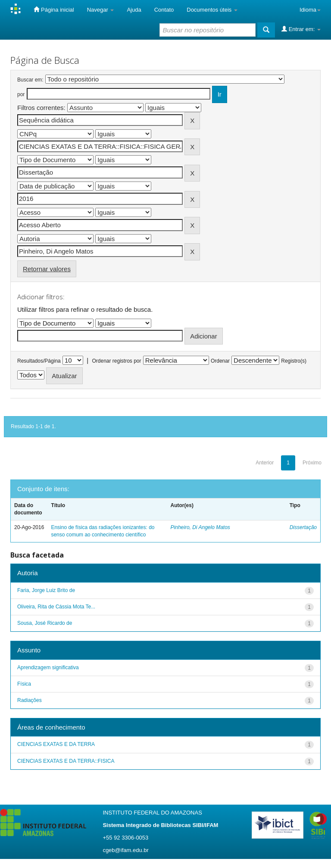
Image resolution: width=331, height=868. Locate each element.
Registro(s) (294, 361)
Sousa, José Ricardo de (45, 623)
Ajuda (134, 10)
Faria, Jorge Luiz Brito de (46, 590)
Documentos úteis (212, 10)
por (21, 94)
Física (24, 684)
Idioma (310, 10)
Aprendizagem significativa (48, 667)
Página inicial (54, 9)
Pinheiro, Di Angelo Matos (200, 527)
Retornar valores (47, 269)
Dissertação (303, 527)
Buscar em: (30, 80)
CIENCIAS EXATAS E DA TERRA (56, 744)
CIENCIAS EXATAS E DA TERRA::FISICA (66, 761)
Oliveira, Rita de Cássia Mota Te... (56, 607)
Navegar (101, 10)
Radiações (30, 700)
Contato (164, 10)
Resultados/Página (39, 361)
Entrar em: (301, 29)
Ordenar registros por (116, 361)
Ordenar (220, 361)
